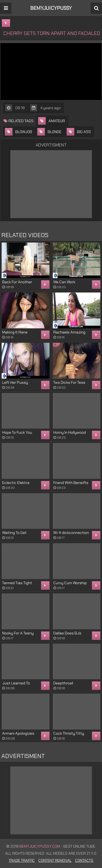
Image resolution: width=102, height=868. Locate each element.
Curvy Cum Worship (70, 583)
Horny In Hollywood (70, 432)
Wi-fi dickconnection (71, 533)
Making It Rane (15, 332)
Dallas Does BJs (67, 633)
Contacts (84, 860)
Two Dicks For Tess (69, 382)
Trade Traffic (22, 860)
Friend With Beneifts (71, 483)
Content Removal (55, 860)
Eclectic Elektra (16, 483)
